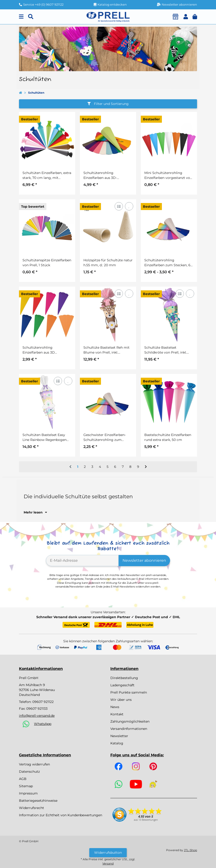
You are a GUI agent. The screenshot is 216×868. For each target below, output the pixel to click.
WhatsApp (43, 724)
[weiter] (146, 467)
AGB (23, 779)
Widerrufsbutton (108, 853)
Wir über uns (121, 700)
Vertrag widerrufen (34, 764)
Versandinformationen (129, 729)
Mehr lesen (35, 512)
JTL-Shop (190, 850)
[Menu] (21, 17)
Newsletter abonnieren (144, 560)
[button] (186, 17)
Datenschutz (29, 772)
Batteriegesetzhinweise (38, 801)
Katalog (117, 743)
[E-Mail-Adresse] (82, 561)
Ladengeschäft (122, 685)
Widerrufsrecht (32, 808)
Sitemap (26, 786)
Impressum (28, 793)
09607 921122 (43, 702)
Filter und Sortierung (108, 104)
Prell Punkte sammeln (129, 692)
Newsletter (119, 736)
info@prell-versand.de (37, 716)
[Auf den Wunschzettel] (129, 206)
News (115, 707)
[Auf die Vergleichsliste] (119, 206)
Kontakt (117, 714)
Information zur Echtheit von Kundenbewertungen (61, 815)
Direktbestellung (124, 678)
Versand (108, 863)
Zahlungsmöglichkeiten (130, 721)
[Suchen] (31, 17)
